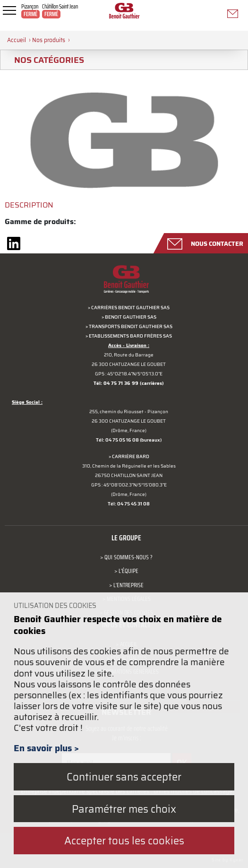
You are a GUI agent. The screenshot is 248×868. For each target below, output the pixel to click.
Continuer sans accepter (124, 777)
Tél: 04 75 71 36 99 (116, 383)
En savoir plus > (46, 748)
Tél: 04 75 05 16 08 (117, 440)
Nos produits (49, 40)
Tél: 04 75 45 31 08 (129, 504)
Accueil (17, 40)
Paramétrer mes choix (124, 809)
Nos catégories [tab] (45, 60)
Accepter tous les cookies (124, 840)
